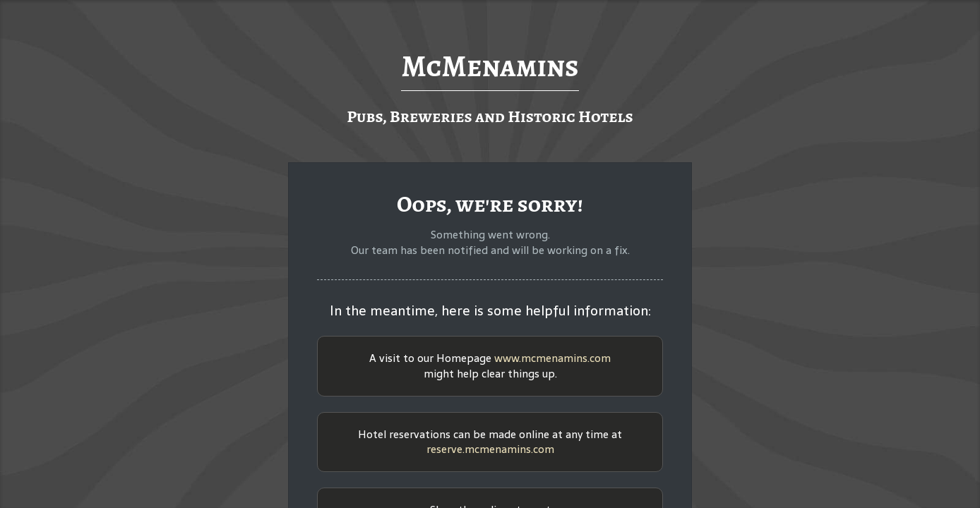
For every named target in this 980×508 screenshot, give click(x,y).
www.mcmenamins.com (552, 358)
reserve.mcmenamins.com (490, 449)
